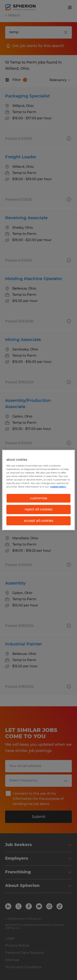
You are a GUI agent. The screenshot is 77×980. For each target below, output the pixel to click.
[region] (38, 490)
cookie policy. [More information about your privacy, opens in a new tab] (58, 487)
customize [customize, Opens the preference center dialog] (39, 498)
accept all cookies (38, 521)
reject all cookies (38, 509)
